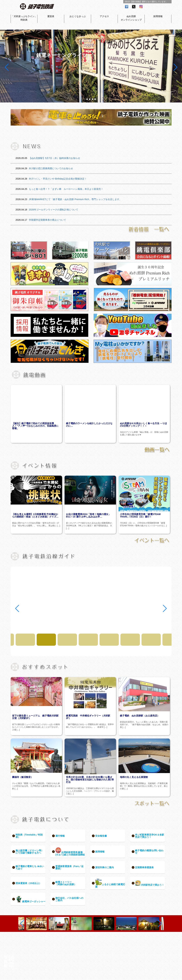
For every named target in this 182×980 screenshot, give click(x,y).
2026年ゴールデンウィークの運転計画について (54, 210)
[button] (87, 99)
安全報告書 (101, 836)
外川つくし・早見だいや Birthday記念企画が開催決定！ (58, 179)
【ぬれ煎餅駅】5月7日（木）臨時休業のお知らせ (55, 158)
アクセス (104, 16)
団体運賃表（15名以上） (29, 883)
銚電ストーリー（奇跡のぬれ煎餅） (66, 883)
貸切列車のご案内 (105, 867)
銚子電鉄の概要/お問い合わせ (149, 852)
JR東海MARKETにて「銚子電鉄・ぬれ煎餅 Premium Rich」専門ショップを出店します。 (75, 199)
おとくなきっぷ (78, 16)
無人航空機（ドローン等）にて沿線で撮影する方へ (30, 852)
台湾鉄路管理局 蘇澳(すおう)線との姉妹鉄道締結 (70, 852)
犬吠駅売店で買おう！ (150, 883)
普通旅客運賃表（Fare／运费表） (70, 867)
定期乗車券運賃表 (144, 867)
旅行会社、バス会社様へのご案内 (69, 899)
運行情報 (60, 836)
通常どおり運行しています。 (155, 2)
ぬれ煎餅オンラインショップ (131, 18)
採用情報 (158, 16)
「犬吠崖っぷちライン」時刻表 (24, 18)
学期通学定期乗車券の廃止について (47, 220)
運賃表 (51, 16)
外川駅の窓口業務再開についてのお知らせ (51, 168)
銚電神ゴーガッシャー (31, 899)
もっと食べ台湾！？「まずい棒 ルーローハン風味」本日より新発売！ (66, 189)
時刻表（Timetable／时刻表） (29, 836)
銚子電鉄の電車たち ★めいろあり (30, 867)
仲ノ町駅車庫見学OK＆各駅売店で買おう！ (150, 836)
